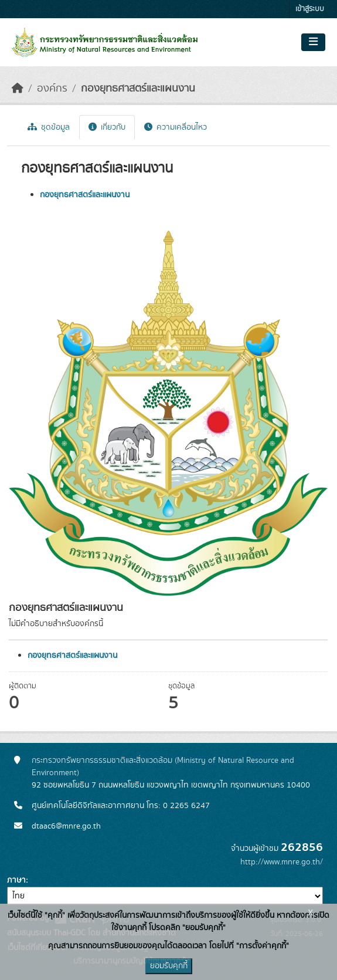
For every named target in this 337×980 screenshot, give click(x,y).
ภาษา (16, 880)
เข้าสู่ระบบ (310, 9)
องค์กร (52, 89)
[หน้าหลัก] (18, 89)
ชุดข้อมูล (49, 127)
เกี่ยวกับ (107, 127)
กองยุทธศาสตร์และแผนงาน (138, 89)
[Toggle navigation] (313, 42)
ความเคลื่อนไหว (176, 127)
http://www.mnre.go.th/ (282, 862)
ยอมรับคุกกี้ (169, 966)
